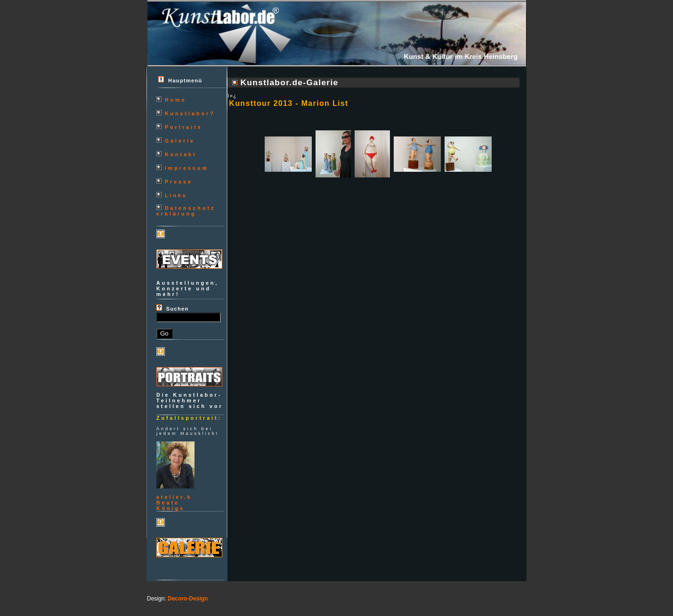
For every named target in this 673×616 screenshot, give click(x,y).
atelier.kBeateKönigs (174, 503)
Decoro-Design (188, 599)
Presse (179, 182)
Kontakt (181, 154)
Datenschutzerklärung (186, 211)
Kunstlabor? (190, 113)
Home (176, 100)
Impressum (187, 168)
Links (176, 195)
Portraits (184, 127)
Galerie (180, 141)
